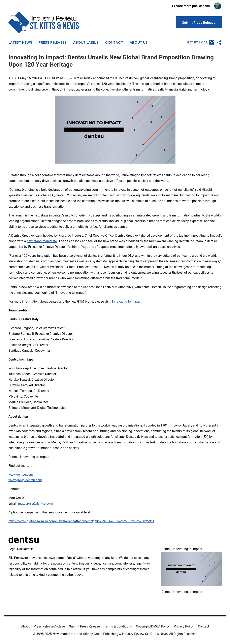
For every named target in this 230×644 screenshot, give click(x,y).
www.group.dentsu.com (25, 480)
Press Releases (53, 42)
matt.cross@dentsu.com (35, 503)
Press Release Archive (49, 626)
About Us (139, 42)
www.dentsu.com (21, 474)
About (25, 626)
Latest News (20, 42)
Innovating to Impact (127, 301)
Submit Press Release (84, 626)
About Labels (86, 42)
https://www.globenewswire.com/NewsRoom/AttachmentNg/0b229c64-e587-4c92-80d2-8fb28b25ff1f (81, 521)
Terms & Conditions (118, 626)
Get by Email (201, 42)
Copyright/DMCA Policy (153, 626)
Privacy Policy (184, 626)
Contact (114, 42)
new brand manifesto (42, 241)
